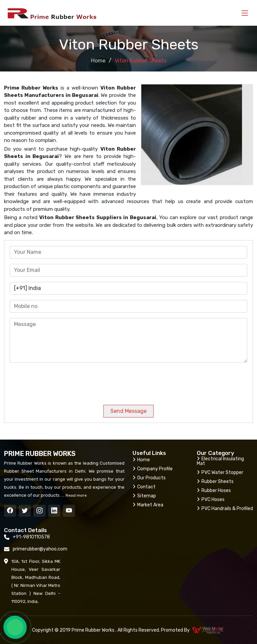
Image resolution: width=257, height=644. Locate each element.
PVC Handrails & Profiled (225, 509)
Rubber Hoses (214, 491)
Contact (144, 487)
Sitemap (144, 496)
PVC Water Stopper (220, 472)
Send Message (128, 411)
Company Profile (153, 469)
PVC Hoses (211, 500)
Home (98, 61)
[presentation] (55, 381)
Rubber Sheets (215, 481)
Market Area (148, 505)
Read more (76, 495)
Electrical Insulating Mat (220, 461)
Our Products (149, 478)
